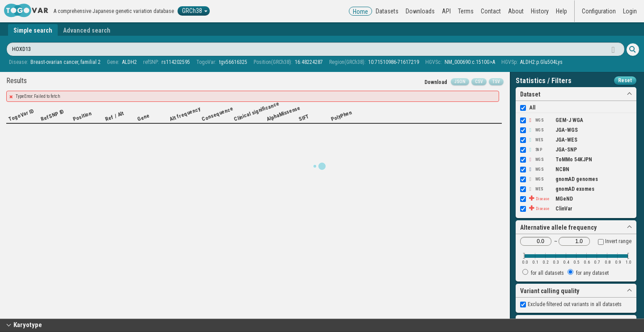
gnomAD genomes (559, 179)
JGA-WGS (549, 130)
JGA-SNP (549, 150)
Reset (625, 80)
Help (561, 11)
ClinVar (546, 209)
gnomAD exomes (557, 189)
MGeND (547, 199)
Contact (491, 11)
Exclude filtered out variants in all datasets (571, 304)
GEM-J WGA (552, 120)
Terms (466, 11)
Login (630, 11)
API (446, 11)
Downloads (420, 11)
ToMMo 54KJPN (556, 160)
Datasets (387, 11)
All (528, 108)
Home (360, 12)
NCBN (545, 169)
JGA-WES (549, 140)
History (540, 11)
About (516, 11)
